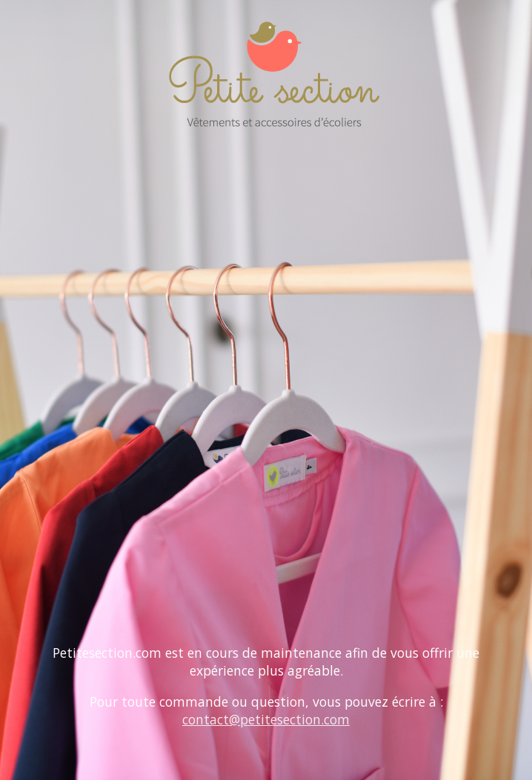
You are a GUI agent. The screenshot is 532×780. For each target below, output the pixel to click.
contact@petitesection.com (266, 719)
